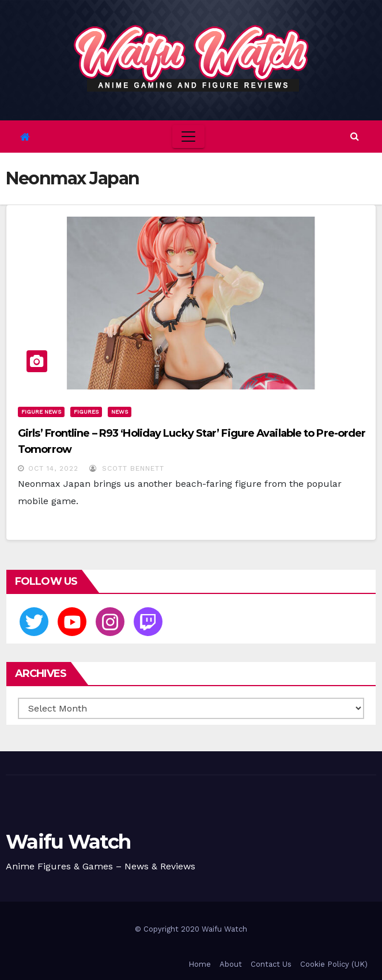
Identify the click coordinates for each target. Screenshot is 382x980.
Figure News (41, 412)
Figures (86, 412)
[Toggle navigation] (188, 137)
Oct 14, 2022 (53, 468)
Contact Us (271, 964)
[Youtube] (72, 622)
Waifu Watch (68, 842)
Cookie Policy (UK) (334, 964)
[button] (355, 136)
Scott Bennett (127, 468)
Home (200, 964)
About (231, 964)
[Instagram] (110, 622)
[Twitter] (34, 622)
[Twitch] (148, 622)
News (120, 412)
